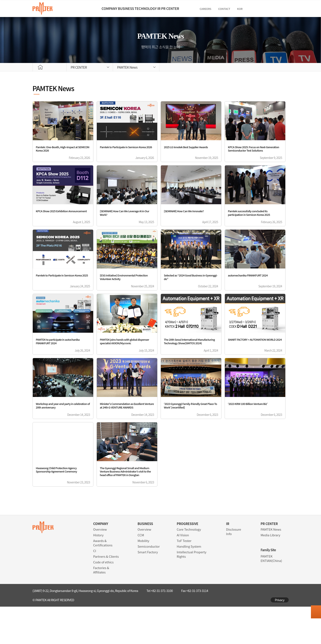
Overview (100, 567)
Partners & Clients (106, 594)
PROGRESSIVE (188, 561)
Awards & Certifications (103, 580)
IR (173, 8)
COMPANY (81, 8)
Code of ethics (103, 599)
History (98, 572)
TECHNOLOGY (146, 8)
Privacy (280, 637)
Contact (260, 9)
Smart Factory (148, 589)
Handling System (189, 584)
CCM (141, 572)
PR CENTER (199, 8)
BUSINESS (112, 8)
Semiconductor (149, 584)
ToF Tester (184, 578)
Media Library (270, 572)
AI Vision (183, 572)
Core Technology (189, 567)
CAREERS (241, 9)
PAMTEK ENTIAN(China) (271, 596)
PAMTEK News (271, 567)
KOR (275, 9)
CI (95, 588)
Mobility (143, 578)
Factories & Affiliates (101, 607)
